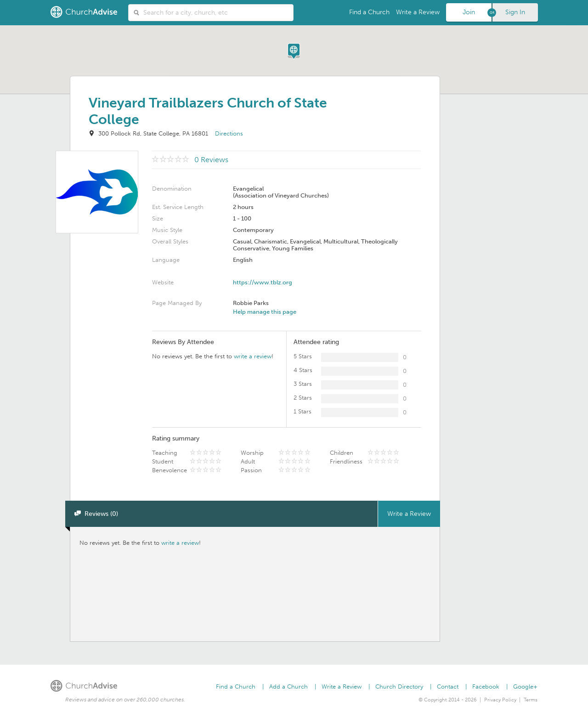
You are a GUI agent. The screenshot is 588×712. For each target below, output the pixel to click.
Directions (229, 133)
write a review (253, 356)
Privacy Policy (500, 700)
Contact (448, 687)
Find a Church (369, 12)
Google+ (525, 687)
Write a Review (418, 12)
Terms (531, 700)
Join (469, 12)
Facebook (486, 687)
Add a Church (288, 687)
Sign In (515, 12)
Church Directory (399, 687)
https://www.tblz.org (263, 282)
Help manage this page (265, 312)
